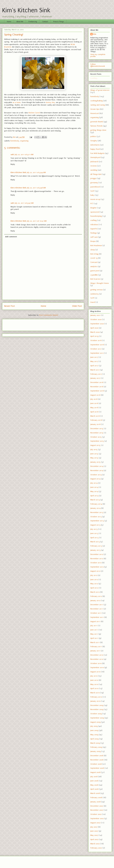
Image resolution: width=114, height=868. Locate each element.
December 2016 (97, 382)
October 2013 (96, 517)
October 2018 (96, 340)
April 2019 (94, 336)
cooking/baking (97, 101)
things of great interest (100, 90)
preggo (93, 178)
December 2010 (97, 655)
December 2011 (97, 605)
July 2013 (94, 529)
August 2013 (95, 525)
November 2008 (97, 760)
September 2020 (97, 324)
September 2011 (97, 617)
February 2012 (96, 596)
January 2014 (96, 508)
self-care (94, 237)
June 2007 (94, 831)
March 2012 (95, 592)
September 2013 (97, 521)
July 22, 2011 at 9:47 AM (24, 203)
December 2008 (97, 756)
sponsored (95, 212)
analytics (94, 266)
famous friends (97, 126)
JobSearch (94, 162)
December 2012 (97, 554)
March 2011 (95, 642)
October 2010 (96, 663)
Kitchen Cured (34, 113)
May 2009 (94, 735)
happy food (95, 149)
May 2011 (94, 634)
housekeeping (96, 216)
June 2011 (94, 630)
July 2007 (94, 827)
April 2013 (94, 538)
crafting (94, 220)
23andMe (94, 275)
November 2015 (97, 433)
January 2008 (96, 802)
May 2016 (94, 408)
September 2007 (97, 818)
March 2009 (95, 743)
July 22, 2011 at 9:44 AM (36, 172)
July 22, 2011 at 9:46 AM (36, 188)
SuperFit (94, 229)
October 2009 (96, 714)
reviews (94, 166)
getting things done (98, 130)
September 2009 (97, 718)
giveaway (94, 183)
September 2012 (97, 567)
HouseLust (95, 113)
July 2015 (94, 449)
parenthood (95, 187)
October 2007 (96, 814)
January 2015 (96, 462)
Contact (45, 22)
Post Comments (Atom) (49, 315)
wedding (94, 170)
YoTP (92, 298)
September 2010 (97, 667)
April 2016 (94, 412)
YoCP (92, 191)
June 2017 (94, 357)
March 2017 (95, 370)
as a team (17, 102)
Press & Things (59, 22)
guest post (95, 271)
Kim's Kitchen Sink (26, 10)
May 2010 (94, 684)
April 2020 (94, 328)
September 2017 (97, 353)
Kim (95, 34)
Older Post (77, 306)
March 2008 (95, 793)
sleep (93, 250)
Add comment (11, 237)
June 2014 (94, 487)
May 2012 (94, 584)
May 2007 (94, 835)
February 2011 (96, 647)
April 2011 (94, 638)
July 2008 (94, 777)
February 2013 (96, 546)
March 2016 (95, 416)
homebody (15, 141)
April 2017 (94, 366)
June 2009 (94, 730)
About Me (20, 22)
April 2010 (94, 688)
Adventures (95, 145)
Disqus (93, 241)
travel (93, 302)
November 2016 (97, 387)
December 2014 (97, 466)
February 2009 (96, 747)
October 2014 (96, 475)
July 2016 (94, 399)
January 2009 (96, 751)
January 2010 (96, 701)
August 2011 (95, 621)
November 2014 (97, 470)
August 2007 (95, 823)
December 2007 (97, 806)
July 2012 (94, 575)
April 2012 (94, 588)
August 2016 (95, 395)
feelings (94, 233)
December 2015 (97, 429)
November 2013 (97, 512)
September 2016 (97, 391)
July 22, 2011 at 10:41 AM (37, 221)
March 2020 (95, 332)
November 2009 (97, 709)
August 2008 (96, 772)
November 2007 (97, 810)
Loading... (94, 78)
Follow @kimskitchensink (98, 65)
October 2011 (96, 613)
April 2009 (95, 739)
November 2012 (97, 559)
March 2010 (95, 693)
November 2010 (97, 659)
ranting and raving (98, 105)
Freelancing (33, 22)
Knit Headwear (96, 245)
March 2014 (95, 500)
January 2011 (95, 651)
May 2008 (94, 785)
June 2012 (94, 580)
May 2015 (94, 458)
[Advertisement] (20, 324)
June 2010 (94, 680)
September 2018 (97, 345)
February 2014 (96, 504)
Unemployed (95, 157)
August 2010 (95, 672)
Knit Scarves (95, 279)
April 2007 (94, 839)
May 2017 (94, 361)
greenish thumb (97, 122)
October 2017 (96, 349)
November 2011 (97, 609)
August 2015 (95, 445)
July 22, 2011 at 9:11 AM (24, 154)
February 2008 (96, 798)
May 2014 (94, 491)
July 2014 (94, 483)
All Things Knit (96, 174)
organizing (24, 141)
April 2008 (95, 789)
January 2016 (96, 424)
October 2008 (96, 764)
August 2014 (95, 479)
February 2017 (96, 374)
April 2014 (94, 496)
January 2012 (95, 600)
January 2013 (96, 550)
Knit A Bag (94, 254)
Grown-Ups (95, 109)
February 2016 (96, 420)
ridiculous (94, 225)
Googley (94, 141)
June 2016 (94, 403)
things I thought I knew (100, 283)
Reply (13, 164)
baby (92, 195)
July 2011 (94, 626)
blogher (94, 208)
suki (12, 154)
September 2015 (97, 441)
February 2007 (96, 848)
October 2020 (96, 319)
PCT (92, 204)
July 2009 (94, 726)
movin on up (95, 199)
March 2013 (95, 542)
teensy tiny (50, 102)
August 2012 (95, 571)
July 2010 (94, 676)
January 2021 (95, 315)
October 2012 (96, 563)
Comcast (94, 262)
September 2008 (97, 768)
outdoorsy (95, 294)
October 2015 (96, 437)
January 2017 (95, 378)
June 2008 (94, 781)
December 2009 (97, 705)
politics (93, 136)
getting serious (97, 290)
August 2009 (96, 722)
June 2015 (94, 454)
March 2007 (95, 844)
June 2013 (94, 533)
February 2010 (96, 697)
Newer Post (10, 306)
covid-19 (94, 258)
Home (9, 22)
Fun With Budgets (97, 153)
